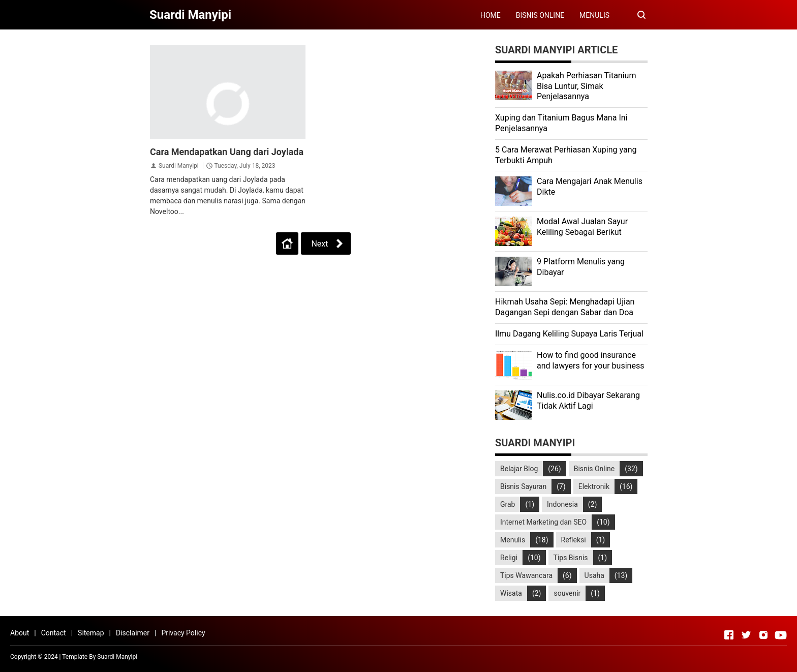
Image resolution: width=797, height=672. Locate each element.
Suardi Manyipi (179, 166)
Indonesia (562, 504)
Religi (509, 558)
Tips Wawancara (526, 575)
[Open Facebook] (729, 635)
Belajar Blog (519, 469)
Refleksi (574, 540)
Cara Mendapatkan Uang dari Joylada (227, 152)
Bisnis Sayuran (523, 486)
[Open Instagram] (763, 635)
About (20, 633)
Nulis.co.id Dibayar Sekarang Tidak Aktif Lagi (588, 401)
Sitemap (91, 633)
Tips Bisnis (571, 558)
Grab (508, 504)
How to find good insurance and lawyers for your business (590, 360)
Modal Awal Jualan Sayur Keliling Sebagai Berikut (582, 227)
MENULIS (594, 15)
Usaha (594, 575)
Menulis (513, 540)
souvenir (567, 593)
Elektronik (594, 486)
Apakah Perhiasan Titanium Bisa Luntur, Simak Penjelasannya (586, 86)
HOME (491, 15)
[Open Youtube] (781, 635)
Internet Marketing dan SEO (543, 522)
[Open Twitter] (746, 635)
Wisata (511, 593)
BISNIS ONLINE (540, 15)
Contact (54, 633)
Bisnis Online (594, 469)
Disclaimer (133, 633)
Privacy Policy (183, 633)
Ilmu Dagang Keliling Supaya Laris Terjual (569, 334)
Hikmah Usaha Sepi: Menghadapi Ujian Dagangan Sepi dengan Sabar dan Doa (565, 307)
